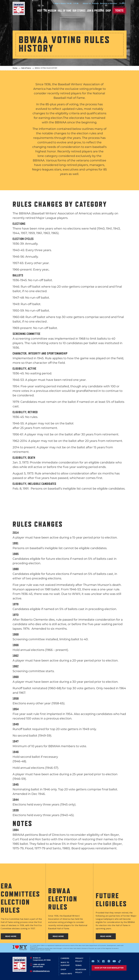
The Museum (50, 11)
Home (15, 68)
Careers (65, 958)
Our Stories (79, 11)
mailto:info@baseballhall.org (93, 961)
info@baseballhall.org (41, 971)
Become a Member (106, 3)
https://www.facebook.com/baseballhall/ (103, 961)
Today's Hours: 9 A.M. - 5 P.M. (63, 3)
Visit (40, 11)
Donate (92, 3)
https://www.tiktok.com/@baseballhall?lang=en (120, 961)
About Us (84, 3)
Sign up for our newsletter (109, 968)
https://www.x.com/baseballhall (98, 961)
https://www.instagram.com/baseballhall (109, 961)
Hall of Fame (64, 11)
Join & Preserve (95, 11)
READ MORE (11, 936)
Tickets (119, 10)
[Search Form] (120, 3)
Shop (108, 11)
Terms (78, 965)
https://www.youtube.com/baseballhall (114, 961)
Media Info (66, 974)
